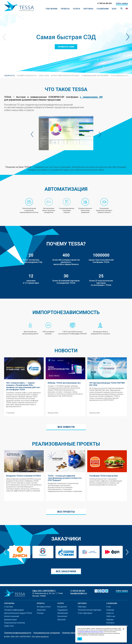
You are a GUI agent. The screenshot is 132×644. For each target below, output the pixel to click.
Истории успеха (44, 607)
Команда (110, 610)
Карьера (110, 620)
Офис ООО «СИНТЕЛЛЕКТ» (44, 591)
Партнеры (88, 9)
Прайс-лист (9, 626)
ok (80, 639)
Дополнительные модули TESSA (18, 613)
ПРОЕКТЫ (65, 9)
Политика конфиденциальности (18, 633)
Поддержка (62, 610)
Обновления (63, 613)
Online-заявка (122, 3)
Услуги (76, 9)
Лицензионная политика (14, 623)
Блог (114, 9)
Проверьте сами (66, 47)
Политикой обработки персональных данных (91, 632)
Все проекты (66, 512)
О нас (109, 607)
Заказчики (41, 610)
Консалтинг (62, 616)
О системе (9, 607)
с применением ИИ (91, 97)
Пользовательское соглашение (47, 633)
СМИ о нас (111, 616)
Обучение (62, 620)
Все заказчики (66, 571)
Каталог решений (11, 616)
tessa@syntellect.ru (79, 593)
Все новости (66, 427)
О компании (103, 9)
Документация (10, 620)
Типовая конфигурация (14, 610)
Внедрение (62, 607)
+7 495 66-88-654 (78, 591)
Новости (110, 613)
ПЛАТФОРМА (52, 9)
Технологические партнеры (90, 610)
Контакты (110, 623)
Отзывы (40, 613)
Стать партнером (85, 613)
